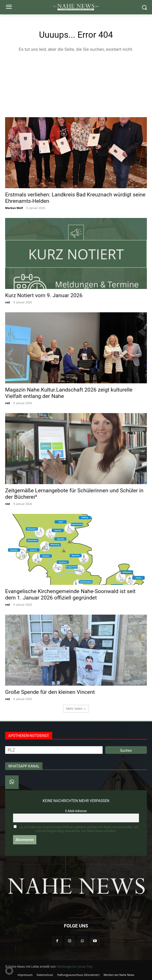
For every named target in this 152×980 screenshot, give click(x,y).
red (7, 302)
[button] (9, 971)
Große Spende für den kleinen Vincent (50, 692)
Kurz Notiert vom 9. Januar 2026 (44, 295)
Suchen (126, 751)
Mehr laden (76, 709)
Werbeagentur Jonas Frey (75, 967)
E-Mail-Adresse (76, 811)
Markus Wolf (14, 208)
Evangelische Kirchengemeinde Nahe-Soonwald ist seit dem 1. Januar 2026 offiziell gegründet (70, 594)
